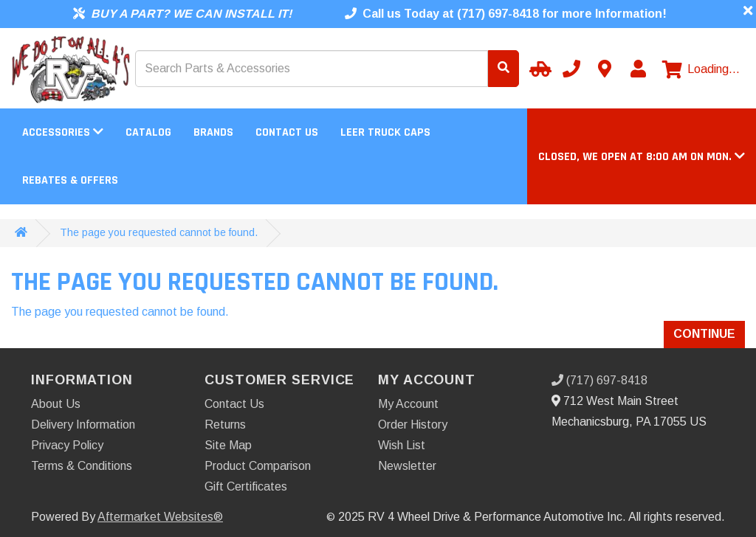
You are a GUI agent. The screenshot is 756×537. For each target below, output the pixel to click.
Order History (413, 425)
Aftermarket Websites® (160, 517)
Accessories (63, 132)
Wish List (402, 445)
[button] (642, 157)
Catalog (148, 132)
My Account (408, 404)
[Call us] (571, 69)
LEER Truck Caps (385, 132)
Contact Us (287, 132)
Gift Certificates (246, 486)
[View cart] (701, 69)
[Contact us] (605, 69)
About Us (56, 404)
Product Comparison (258, 466)
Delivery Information (83, 425)
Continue (704, 334)
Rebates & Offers (70, 180)
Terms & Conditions (82, 466)
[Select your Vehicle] (538, 69)
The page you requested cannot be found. (159, 232)
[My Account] (638, 69)
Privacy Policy (67, 445)
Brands (213, 132)
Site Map (228, 445)
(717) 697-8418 (599, 380)
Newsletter (407, 466)
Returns (225, 425)
